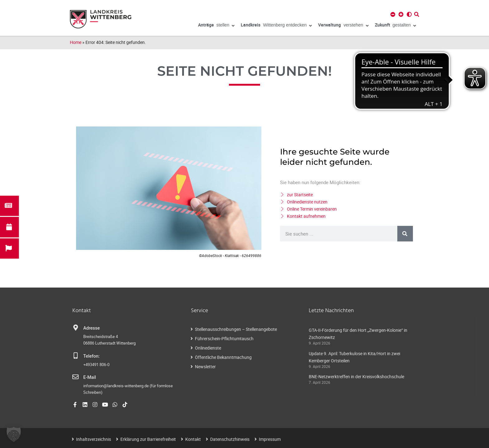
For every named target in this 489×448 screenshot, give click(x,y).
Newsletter (205, 367)
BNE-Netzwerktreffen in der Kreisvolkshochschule (356, 377)
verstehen (343, 26)
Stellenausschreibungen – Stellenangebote (236, 329)
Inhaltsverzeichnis (94, 439)
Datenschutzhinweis (230, 439)
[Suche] (405, 234)
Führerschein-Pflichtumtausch (224, 338)
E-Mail (90, 377)
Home (76, 42)
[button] (14, 434)
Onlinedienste (208, 348)
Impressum (270, 439)
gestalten (395, 26)
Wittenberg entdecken (276, 26)
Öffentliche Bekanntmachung (223, 357)
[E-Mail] (75, 377)
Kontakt (193, 439)
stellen (216, 26)
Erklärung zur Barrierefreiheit (148, 439)
